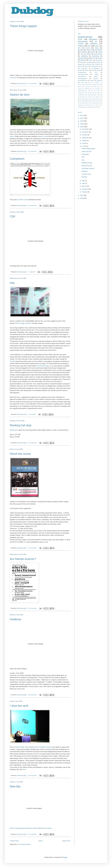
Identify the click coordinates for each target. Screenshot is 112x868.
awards (80, 89)
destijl (101, 95)
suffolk (100, 52)
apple (86, 66)
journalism (82, 101)
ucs (89, 46)
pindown (83, 60)
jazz (95, 99)
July (83, 143)
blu (43, 828)
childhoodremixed (82, 91)
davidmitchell (81, 95)
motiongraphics (82, 79)
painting (96, 79)
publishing (84, 56)
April (84, 183)
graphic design (88, 99)
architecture (98, 50)
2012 (82, 115)
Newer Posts (14, 841)
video (97, 48)
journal (100, 99)
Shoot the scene (20, 454)
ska (99, 105)
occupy (93, 103)
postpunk (98, 62)
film (94, 58)
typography (93, 39)
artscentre (88, 87)
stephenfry (81, 107)
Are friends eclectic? (23, 559)
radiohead (88, 105)
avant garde (97, 87)
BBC (90, 83)
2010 (82, 121)
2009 (82, 124)
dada (99, 93)
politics (97, 46)
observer (87, 103)
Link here (13, 78)
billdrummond (89, 89)
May (84, 181)
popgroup (80, 105)
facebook (83, 97)
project (92, 80)
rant (82, 54)
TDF (13, 217)
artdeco (80, 87)
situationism (88, 64)
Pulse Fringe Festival (23, 323)
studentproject (82, 72)
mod (99, 101)
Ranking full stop (21, 425)
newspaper (89, 62)
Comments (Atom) (25, 844)
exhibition (94, 44)
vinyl (96, 72)
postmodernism (82, 80)
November (86, 132)
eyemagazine (82, 76)
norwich (80, 103)
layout (95, 101)
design (89, 54)
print (79, 48)
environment (98, 54)
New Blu (15, 786)
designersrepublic (92, 95)
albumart (81, 58)
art (96, 41)
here (24, 769)
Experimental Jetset (22, 747)
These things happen (23, 26)
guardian (81, 50)
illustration (84, 52)
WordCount (14, 430)
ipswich (92, 52)
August (84, 141)
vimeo (82, 82)
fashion (90, 97)
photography (83, 41)
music (80, 39)
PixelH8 (12, 361)
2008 (82, 127)
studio (96, 107)
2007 (82, 195)
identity (80, 70)
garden (80, 99)
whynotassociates (83, 74)
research (89, 50)
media (82, 62)
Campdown (17, 159)
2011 (82, 118)
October (85, 135)
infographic (99, 60)
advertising (96, 56)
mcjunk (81, 44)
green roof (42, 136)
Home (41, 841)
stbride (98, 70)
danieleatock (96, 68)
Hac (12, 283)
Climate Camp (23, 200)
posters (87, 70)
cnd (92, 91)
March (84, 186)
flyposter (98, 97)
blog (88, 58)
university (97, 64)
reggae (80, 64)
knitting (89, 101)
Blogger (65, 857)
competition (81, 93)
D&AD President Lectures (43, 747)
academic (97, 83)
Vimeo (49, 828)
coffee (98, 91)
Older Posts (66, 841)
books (88, 48)
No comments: (33, 83)
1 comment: (32, 272)
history (100, 58)
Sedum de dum (20, 95)
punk (92, 70)
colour (100, 66)
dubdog (91, 60)
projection (99, 80)
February (85, 189)
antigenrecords (97, 85)
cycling (96, 74)
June (84, 146)
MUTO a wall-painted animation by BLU (24, 828)
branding (93, 66)
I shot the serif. (19, 706)
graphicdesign (85, 37)
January (85, 192)
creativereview (91, 93)
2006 (82, 198)
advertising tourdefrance (84, 85)
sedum (12, 136)
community (84, 68)
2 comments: (32, 414)
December (86, 129)
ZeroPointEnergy (43, 366)
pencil (99, 103)
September (86, 138)
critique (81, 46)
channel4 (98, 89)
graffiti (96, 76)
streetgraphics (89, 107)
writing (80, 66)
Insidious (16, 619)
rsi (95, 105)
